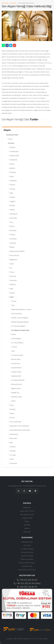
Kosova (12, 418)
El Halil (14, 334)
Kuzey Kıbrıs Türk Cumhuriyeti (19, 426)
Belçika (12, 247)
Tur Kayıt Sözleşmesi (27, 552)
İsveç (11, 222)
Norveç (12, 226)
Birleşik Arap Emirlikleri (17, 251)
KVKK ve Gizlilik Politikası (27, 563)
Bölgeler (13, 3)
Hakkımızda (27, 507)
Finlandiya (13, 230)
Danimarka (13, 218)
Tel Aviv (14, 301)
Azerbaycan (14, 214)
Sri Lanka (13, 455)
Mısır (11, 442)
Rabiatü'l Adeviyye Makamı (20, 322)
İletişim (27, 521)
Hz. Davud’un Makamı (18, 326)
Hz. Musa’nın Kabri (17, 355)
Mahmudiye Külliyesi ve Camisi (21, 309)
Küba (11, 193)
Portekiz (12, 235)
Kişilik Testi (27, 532)
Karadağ (12, 409)
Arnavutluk (13, 239)
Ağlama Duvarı (16, 388)
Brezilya (12, 205)
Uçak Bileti (27, 525)
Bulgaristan (13, 260)
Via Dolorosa (16, 363)
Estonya (12, 197)
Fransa (12, 272)
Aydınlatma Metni (27, 542)
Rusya (12, 176)
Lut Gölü (14, 347)
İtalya (11, 289)
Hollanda (13, 284)
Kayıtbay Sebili (16, 376)
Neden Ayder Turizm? (27, 511)
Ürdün (12, 459)
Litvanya (12, 189)
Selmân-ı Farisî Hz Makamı (20, 318)
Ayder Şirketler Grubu (27, 514)
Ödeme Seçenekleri (27, 559)
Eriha (13, 351)
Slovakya (13, 451)
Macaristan (13, 438)
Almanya (12, 147)
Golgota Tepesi (16, 372)
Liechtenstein (14, 151)
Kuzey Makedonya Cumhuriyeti (20, 430)
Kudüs (14, 401)
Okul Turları (27, 545)
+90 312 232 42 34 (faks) (27, 583)
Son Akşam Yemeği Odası (21, 330)
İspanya (12, 293)
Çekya (12, 264)
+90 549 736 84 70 (27, 587)
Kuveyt (12, 413)
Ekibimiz (27, 528)
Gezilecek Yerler (12, 135)
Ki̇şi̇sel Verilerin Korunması (27, 570)
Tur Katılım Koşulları (27, 549)
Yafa (13, 305)
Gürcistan (13, 276)
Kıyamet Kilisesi (17, 368)
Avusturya (13, 243)
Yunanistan (13, 463)
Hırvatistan (13, 280)
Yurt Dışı (11, 143)
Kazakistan (13, 181)
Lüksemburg (14, 434)
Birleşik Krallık (14, 156)
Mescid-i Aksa (16, 359)
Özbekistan (13, 160)
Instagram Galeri (27, 518)
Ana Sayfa (5, 3)
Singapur (13, 201)
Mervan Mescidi (17, 384)
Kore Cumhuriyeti (15, 422)
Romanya (13, 172)
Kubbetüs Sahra (17, 397)
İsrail (12, 297)
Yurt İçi (10, 139)
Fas (11, 268)
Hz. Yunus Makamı (17, 343)
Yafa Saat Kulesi (17, 314)
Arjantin (12, 210)
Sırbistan (13, 447)
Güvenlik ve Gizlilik (27, 556)
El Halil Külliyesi (16, 339)
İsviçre (12, 405)
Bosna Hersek (14, 255)
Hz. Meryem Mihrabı (18, 380)
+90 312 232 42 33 (27, 580)
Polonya (12, 185)
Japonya (12, 168)
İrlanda (12, 164)
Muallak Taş (15, 393)
